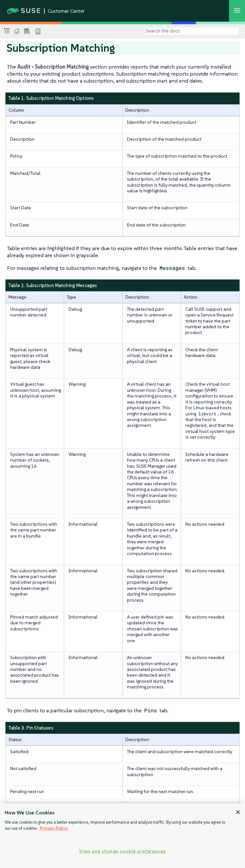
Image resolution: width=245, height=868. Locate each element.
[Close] (238, 812)
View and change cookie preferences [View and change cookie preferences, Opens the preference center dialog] (122, 851)
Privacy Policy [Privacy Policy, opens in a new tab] (54, 828)
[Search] (192, 31)
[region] (122, 835)
